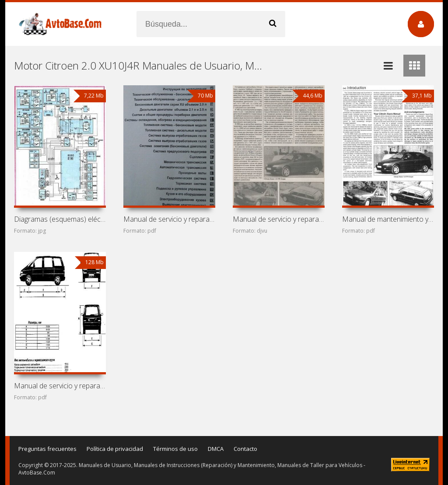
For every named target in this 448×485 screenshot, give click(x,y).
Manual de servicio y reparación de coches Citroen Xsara (279, 219)
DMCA (216, 449)
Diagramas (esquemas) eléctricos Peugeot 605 (60, 219)
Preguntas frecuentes (47, 449)
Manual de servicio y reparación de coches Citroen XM (169, 219)
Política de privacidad (115, 449)
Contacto (245, 449)
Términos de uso (175, 449)
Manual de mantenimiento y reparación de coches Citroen (388, 219)
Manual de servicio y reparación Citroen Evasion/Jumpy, (60, 386)
